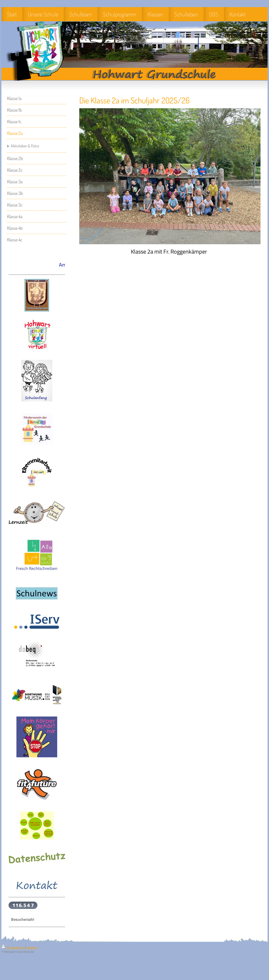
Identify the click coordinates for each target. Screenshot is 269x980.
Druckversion (13, 947)
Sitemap (32, 947)
